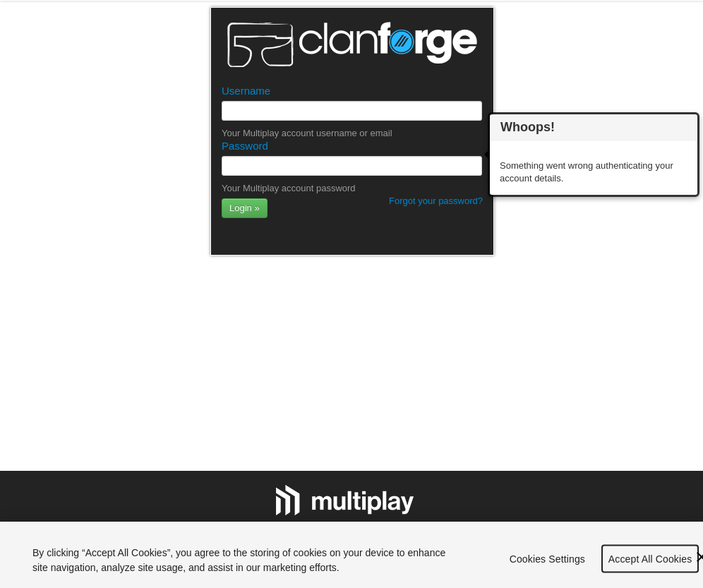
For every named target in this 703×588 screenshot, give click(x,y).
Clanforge (352, 44)
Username (246, 91)
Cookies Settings (547, 562)
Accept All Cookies (650, 562)
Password (245, 146)
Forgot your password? (436, 201)
